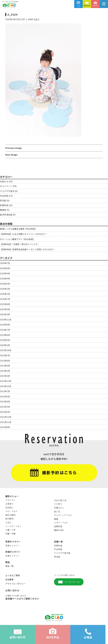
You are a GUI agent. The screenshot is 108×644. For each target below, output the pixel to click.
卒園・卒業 (10, 534)
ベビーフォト (11, 511)
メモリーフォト (61, 523)
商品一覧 (9, 566)
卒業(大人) (59, 508)
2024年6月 (5, 335)
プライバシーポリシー (16, 584)
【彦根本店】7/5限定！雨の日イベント (19, 244)
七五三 (37, 19)
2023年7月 (5, 355)
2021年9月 (5, 427)
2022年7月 (5, 391)
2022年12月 (6, 381)
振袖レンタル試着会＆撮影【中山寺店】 (18, 229)
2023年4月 (5, 366)
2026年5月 (5, 273)
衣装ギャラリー (13, 556)
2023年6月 (5, 361)
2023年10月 (6, 350)
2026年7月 (5, 263)
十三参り (58, 504)
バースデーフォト (13, 526)
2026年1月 (5, 294)
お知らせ (4, 181)
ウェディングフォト (63, 515)
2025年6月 (5, 304)
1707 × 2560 (27, 19)
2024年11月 (6, 320)
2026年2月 (5, 289)
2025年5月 (5, 309)
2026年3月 (5, 284)
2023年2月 (5, 376)
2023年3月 (5, 371)
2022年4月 (5, 402)
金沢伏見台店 (6, 215)
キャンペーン (6, 186)
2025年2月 (5, 314)
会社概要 (9, 579)
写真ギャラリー (13, 546)
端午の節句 (10, 515)
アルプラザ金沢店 (62, 553)
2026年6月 (5, 268)
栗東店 (3, 210)
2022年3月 (5, 407)
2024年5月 (5, 340)
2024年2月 (5, 345)
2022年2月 (5, 412)
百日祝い (9, 508)
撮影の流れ (59, 530)
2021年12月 (6, 417)
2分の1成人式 (60, 500)
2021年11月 (6, 422)
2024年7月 (5, 330)
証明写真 (58, 526)
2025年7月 (5, 299)
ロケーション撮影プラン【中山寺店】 (17, 239)
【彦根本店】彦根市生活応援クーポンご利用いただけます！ (28, 249)
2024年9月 (5, 325)
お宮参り (9, 504)
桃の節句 (9, 519)
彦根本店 (4, 205)
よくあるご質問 (13, 575)
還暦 (56, 519)
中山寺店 (4, 196)
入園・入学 (10, 530)
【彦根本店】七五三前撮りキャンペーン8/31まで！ (24, 234)
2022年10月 (6, 386)
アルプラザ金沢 (7, 191)
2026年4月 (5, 279)
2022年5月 (5, 396)
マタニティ (10, 500)
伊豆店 (3, 200)
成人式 (57, 511)
